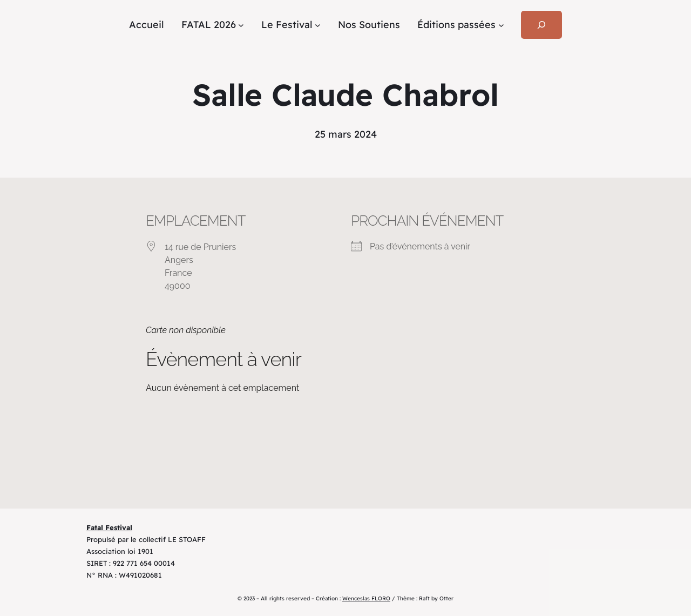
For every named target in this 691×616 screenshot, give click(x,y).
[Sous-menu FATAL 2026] (241, 25)
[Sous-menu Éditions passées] (501, 25)
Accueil (147, 25)
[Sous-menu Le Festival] (318, 25)
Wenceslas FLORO (366, 598)
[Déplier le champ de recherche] (541, 25)
